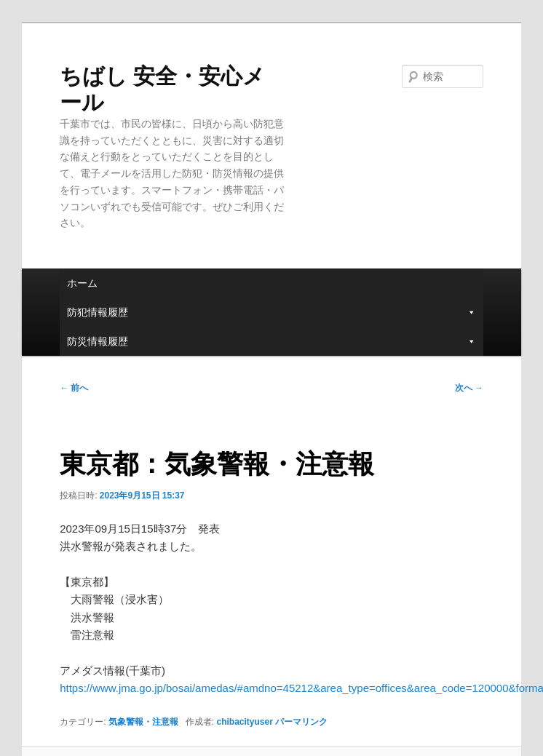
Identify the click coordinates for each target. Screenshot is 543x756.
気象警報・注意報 (143, 722)
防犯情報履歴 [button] (271, 312)
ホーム (82, 283)
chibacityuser (244, 722)
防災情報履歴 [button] (271, 341)
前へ (74, 388)
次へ (469, 388)
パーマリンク (301, 722)
